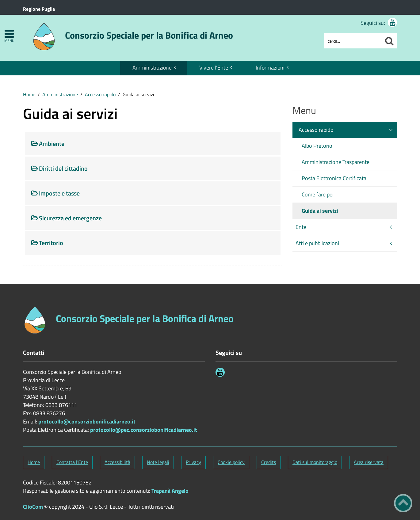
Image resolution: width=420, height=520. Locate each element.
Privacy (193, 462)
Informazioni (270, 68)
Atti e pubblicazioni (317, 243)
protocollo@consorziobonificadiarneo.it (87, 421)
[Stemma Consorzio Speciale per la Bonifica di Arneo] (133, 33)
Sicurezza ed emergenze (70, 218)
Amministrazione (152, 68)
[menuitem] (154, 68)
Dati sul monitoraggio (315, 462)
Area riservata (369, 462)
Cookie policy (231, 462)
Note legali (158, 462)
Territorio (51, 243)
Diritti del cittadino (63, 168)
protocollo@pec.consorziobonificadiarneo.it (144, 430)
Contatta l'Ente (72, 462)
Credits (269, 462)
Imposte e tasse (59, 193)
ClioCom (33, 507)
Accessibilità (117, 462)
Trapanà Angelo (170, 491)
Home (29, 94)
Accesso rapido (100, 94)
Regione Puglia (39, 9)
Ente (301, 227)
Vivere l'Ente (214, 68)
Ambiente (52, 144)
